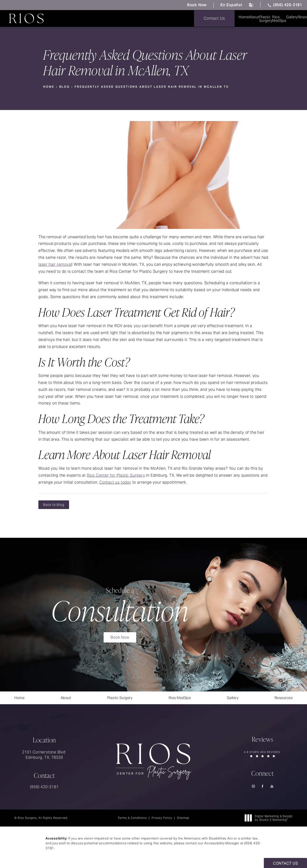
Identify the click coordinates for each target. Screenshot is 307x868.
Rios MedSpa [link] (165, 19)
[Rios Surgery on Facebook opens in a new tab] (263, 789)
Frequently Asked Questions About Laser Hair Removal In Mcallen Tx (153, 87)
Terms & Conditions (132, 820)
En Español (229, 5)
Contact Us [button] (285, 863)
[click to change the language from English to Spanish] (249, 5)
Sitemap (183, 820)
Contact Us (287, 18)
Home (49, 87)
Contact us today (115, 482)
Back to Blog (54, 505)
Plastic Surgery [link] (125, 19)
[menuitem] (63, 19)
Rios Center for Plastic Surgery (116, 475)
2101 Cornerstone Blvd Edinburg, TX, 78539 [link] (44, 757)
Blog (65, 87)
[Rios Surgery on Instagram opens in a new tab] (253, 789)
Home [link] (63, 19)
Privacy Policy (162, 820)
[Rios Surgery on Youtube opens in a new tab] (272, 789)
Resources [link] (231, 19)
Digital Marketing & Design (270, 821)
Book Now (193, 5)
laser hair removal (55, 264)
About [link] (90, 19)
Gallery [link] (199, 19)
